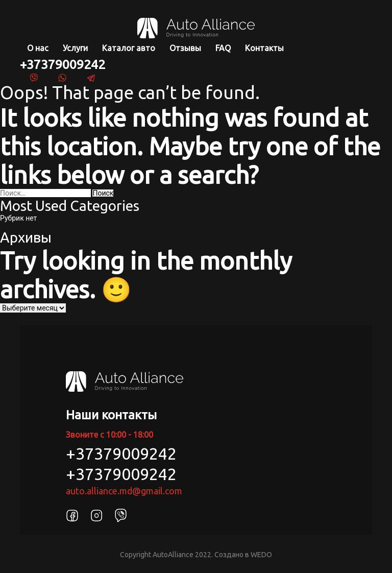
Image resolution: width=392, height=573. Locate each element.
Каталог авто (129, 48)
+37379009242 (63, 64)
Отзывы (185, 48)
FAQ (223, 48)
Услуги (75, 48)
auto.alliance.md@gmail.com (124, 491)
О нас (38, 48)
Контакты (264, 48)
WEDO (261, 555)
